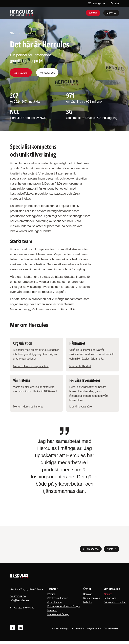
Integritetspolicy (94, 631)
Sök (115, 3)
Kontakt (93, 13)
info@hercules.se (19, 603)
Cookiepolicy (78, 631)
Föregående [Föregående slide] (92, 551)
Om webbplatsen (111, 631)
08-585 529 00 (18, 599)
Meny (111, 13)
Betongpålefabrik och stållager (64, 609)
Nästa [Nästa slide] (110, 551)
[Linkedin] (21, 630)
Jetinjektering (54, 605)
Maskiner (52, 613)
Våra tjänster (21, 73)
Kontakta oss (47, 73)
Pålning (51, 597)
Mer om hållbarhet (80, 368)
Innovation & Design (58, 617)
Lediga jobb (110, 601)
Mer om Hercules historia (28, 409)
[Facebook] (12, 630)
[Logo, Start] (22, 13)
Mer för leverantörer (81, 409)
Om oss (108, 597)
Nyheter (88, 605)
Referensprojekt (92, 601)
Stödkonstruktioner (57, 601)
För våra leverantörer (115, 605)
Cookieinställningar (61, 631)
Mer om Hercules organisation (31, 368)
